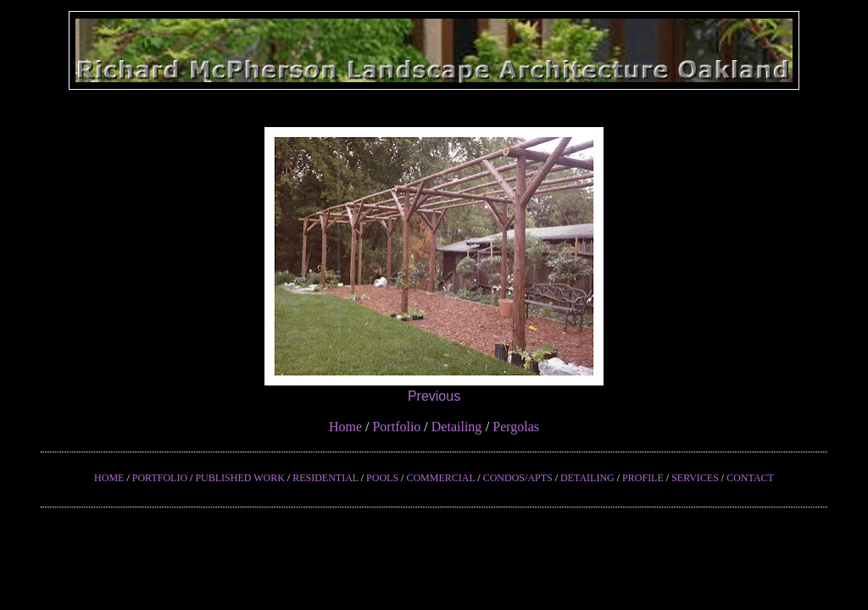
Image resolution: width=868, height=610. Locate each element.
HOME (109, 478)
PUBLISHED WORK (239, 478)
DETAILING (587, 478)
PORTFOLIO (160, 478)
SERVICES (695, 478)
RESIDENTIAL (325, 478)
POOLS (382, 478)
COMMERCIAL (440, 478)
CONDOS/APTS (518, 478)
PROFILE (643, 478)
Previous (434, 396)
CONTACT (750, 478)
